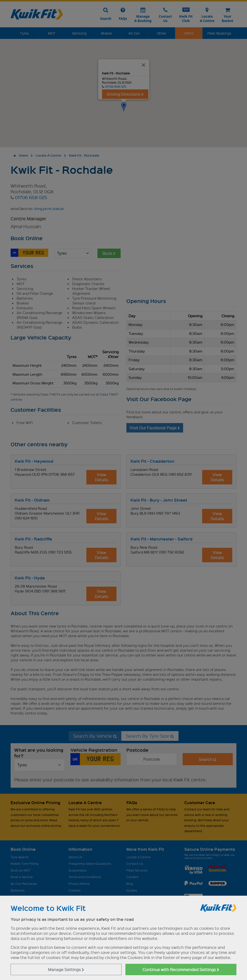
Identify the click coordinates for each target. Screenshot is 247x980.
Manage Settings (66, 969)
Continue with (181, 969)
